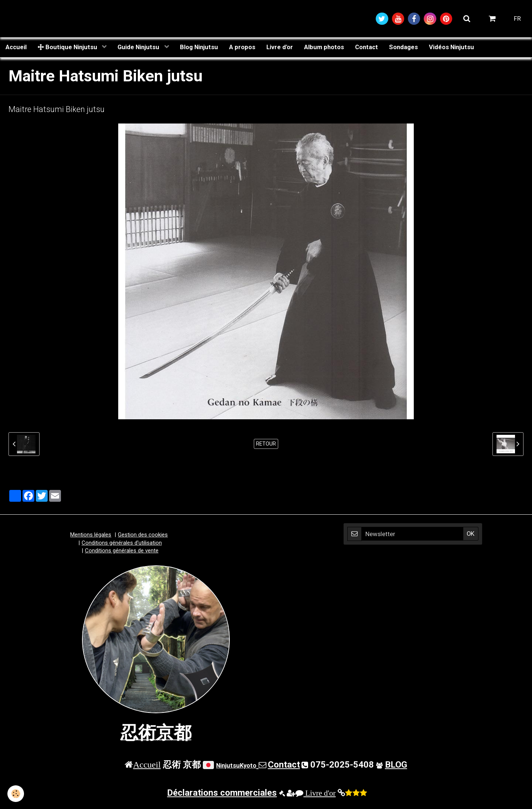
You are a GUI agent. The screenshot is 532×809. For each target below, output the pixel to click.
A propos (242, 47)
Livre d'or (280, 47)
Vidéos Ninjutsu (451, 47)
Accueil (16, 47)
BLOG (396, 765)
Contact (366, 47)
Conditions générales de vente (122, 551)
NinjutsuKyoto (236, 765)
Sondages (403, 47)
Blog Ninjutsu (199, 47)
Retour (266, 444)
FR (517, 18)
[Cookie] (16, 794)
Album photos (324, 47)
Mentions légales (91, 535)
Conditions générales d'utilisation (122, 543)
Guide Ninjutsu (139, 47)
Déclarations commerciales (222, 793)
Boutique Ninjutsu (68, 47)
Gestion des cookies (143, 535)
